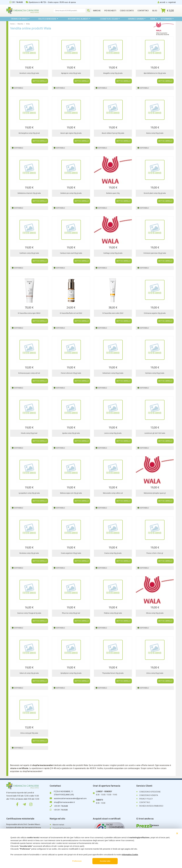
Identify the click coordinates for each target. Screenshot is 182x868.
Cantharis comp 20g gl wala (29, 253)
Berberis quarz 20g (113, 193)
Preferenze (77, 861)
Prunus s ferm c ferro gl (155, 553)
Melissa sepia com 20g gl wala (71, 493)
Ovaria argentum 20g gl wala (71, 553)
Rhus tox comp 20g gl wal (71, 613)
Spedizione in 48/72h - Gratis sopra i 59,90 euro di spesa (51, 2)
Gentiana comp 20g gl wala (155, 373)
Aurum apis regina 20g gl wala (71, 133)
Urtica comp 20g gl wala (155, 673)
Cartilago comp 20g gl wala (113, 253)
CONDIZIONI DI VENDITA (149, 795)
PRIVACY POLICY (146, 799)
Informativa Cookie (130, 855)
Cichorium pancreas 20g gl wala (155, 253)
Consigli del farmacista (62, 828)
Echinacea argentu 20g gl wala (155, 313)
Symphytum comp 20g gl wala (71, 673)
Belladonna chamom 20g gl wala (29, 193)
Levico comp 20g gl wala (113, 433)
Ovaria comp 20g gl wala (113, 553)
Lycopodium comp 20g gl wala (29, 493)
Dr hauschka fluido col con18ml (71, 313)
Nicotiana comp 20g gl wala (29, 553)
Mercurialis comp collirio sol (113, 493)
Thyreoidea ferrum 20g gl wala (113, 673)
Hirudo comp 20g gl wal (29, 433)
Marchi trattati (58, 825)
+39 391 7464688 (59, 806)
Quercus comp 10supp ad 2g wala (29, 613)
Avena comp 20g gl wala (155, 133)
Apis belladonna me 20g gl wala (155, 73)
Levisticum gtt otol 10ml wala (155, 433)
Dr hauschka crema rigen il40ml (29, 313)
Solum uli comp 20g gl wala (29, 673)
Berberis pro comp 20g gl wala (71, 193)
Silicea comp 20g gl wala (155, 613)
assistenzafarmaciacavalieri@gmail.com (68, 798)
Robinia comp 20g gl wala (113, 613)
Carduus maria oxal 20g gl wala (71, 253)
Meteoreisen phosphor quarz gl (155, 493)
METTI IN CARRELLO (40, 81)
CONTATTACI (145, 802)
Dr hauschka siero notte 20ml (113, 313)
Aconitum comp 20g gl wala (29, 73)
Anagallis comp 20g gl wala (113, 73)
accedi (162, 2)
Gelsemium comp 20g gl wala (113, 373)
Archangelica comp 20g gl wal (29, 133)
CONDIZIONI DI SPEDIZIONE (150, 792)
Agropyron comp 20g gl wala (71, 73)
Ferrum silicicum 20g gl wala (71, 373)
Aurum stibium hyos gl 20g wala (113, 133)
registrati (172, 2)
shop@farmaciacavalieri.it (62, 802)
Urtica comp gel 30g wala (29, 733)
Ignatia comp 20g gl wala (71, 433)
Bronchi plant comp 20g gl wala (155, 193)
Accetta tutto (105, 861)
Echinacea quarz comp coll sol (29, 373)
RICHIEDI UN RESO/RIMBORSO (151, 806)
